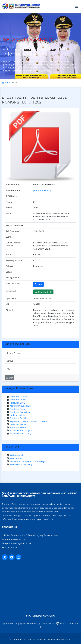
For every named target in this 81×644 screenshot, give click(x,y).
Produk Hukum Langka (21, 430)
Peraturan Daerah (18, 397)
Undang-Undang (18, 415)
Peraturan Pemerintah (20, 412)
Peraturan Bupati (18, 400)
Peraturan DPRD (18, 403)
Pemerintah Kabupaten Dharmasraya (28, 461)
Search (9, 378)
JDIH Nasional (16, 455)
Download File (43, 292)
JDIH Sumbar (16, 458)
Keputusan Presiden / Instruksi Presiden (29, 421)
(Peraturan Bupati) (42, 190)
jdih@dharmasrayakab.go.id (16, 543)
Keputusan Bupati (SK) (20, 406)
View (38, 284)
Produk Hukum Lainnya (21, 434)
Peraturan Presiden (19, 418)
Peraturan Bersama (19, 427)
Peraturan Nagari (18, 409)
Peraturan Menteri (19, 424)
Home (6, 83)
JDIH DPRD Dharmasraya (22, 464)
